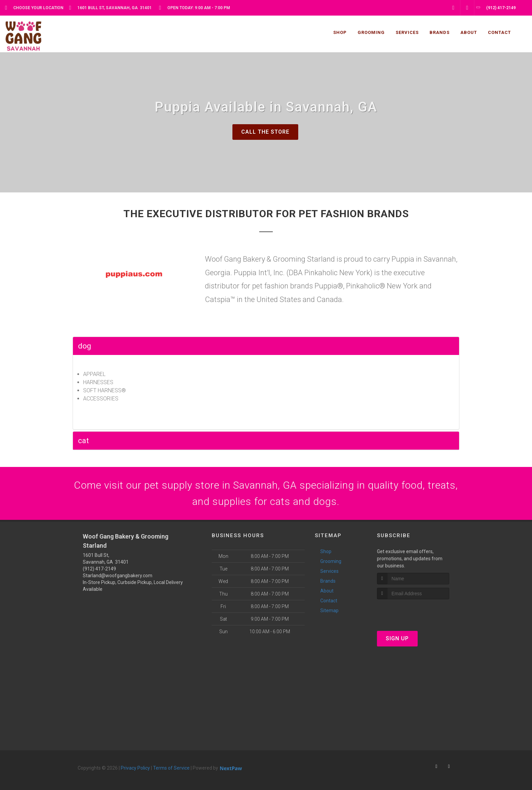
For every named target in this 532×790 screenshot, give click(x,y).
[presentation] (413, 612)
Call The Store (265, 132)
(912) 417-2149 (99, 569)
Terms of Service (171, 768)
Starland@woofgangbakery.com (118, 576)
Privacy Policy (135, 768)
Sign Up (397, 638)
